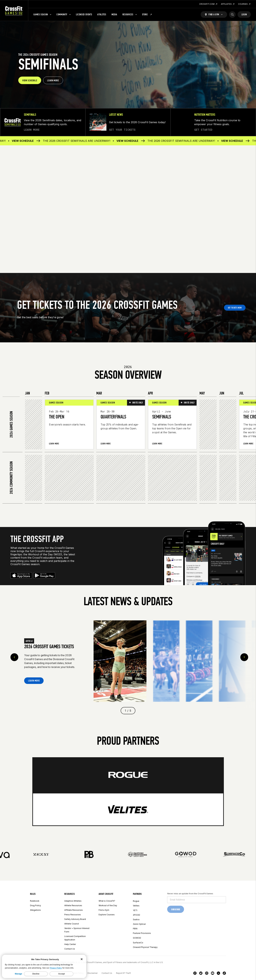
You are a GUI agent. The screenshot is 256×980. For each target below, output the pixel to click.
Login (244, 14)
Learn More (54, 444)
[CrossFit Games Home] (14, 11)
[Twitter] (201, 974)
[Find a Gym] (214, 15)
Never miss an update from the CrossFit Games (190, 894)
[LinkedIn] (218, 974)
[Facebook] (195, 974)
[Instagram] (207, 974)
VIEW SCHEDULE (30, 80)
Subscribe (176, 910)
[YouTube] (213, 974)
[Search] (232, 15)
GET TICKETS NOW (235, 308)
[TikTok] (224, 974)
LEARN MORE (53, 80)
